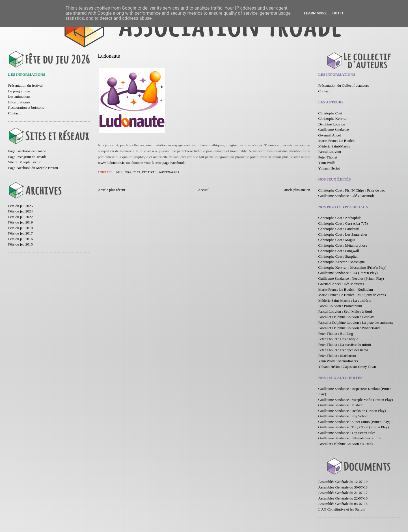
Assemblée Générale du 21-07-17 (343, 493)
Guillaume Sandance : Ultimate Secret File (350, 438)
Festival (149, 172)
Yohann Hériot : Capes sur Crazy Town (347, 367)
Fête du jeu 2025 (20, 206)
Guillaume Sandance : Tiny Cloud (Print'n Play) (354, 427)
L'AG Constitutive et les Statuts (342, 509)
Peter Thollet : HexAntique (338, 339)
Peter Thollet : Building (336, 334)
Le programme (19, 91)
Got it (338, 13)
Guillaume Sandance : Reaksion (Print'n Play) (352, 411)
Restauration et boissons (26, 108)
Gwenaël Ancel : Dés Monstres (341, 284)
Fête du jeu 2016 (20, 239)
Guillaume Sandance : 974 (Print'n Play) (348, 273)
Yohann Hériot (329, 168)
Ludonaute (109, 56)
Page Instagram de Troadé (27, 157)
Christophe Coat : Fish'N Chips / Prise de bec (352, 190)
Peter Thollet (328, 157)
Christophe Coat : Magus (337, 240)
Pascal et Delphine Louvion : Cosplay (346, 317)
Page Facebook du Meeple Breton (33, 168)
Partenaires (169, 172)
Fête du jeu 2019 (20, 222)
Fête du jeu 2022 (20, 217)
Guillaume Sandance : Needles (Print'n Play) (351, 278)
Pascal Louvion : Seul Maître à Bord (345, 311)
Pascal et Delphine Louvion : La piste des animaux (356, 323)
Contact (14, 113)
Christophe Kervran (333, 119)
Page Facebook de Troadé (27, 151)
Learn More (316, 13)
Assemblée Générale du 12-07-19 (343, 482)
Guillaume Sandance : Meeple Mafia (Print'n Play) (356, 400)
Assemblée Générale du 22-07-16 (343, 498)
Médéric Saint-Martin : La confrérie (345, 300)
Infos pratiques (19, 102)
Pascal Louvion (330, 152)
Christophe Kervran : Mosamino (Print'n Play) (352, 267)
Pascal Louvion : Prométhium (340, 306)
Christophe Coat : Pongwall (339, 251)
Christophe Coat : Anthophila (340, 218)
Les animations (19, 96)
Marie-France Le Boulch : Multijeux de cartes (352, 295)
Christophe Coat (330, 113)
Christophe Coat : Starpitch (338, 256)
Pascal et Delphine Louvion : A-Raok (346, 444)
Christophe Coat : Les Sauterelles (343, 234)
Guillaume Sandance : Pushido (341, 405)
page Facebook (174, 163)
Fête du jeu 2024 (20, 211)
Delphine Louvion (332, 124)
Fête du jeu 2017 (20, 233)
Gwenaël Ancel (330, 135)
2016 (119, 172)
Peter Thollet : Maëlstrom (337, 356)
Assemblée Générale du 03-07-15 (343, 504)
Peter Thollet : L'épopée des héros (343, 350)
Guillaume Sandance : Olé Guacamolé (347, 196)
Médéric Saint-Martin (334, 146)
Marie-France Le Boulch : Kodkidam (346, 289)
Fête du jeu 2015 (20, 244)
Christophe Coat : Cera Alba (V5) (343, 223)
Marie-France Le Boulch (337, 141)
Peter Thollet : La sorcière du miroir (345, 345)
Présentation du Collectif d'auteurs (344, 85)
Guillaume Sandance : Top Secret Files (347, 433)
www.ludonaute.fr (111, 163)
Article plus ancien (296, 190)
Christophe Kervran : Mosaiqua (342, 262)
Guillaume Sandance (334, 130)
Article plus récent (111, 190)
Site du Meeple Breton (25, 162)
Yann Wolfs (327, 163)
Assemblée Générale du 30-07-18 (343, 487)
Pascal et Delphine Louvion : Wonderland (349, 328)
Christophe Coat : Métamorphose (343, 245)
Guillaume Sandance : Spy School (344, 416)
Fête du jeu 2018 (20, 228)
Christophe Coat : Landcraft (339, 229)
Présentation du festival (25, 85)
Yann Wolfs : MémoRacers (338, 361)
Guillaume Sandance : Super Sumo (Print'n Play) (354, 422)
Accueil (204, 190)
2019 (137, 172)
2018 (128, 172)
